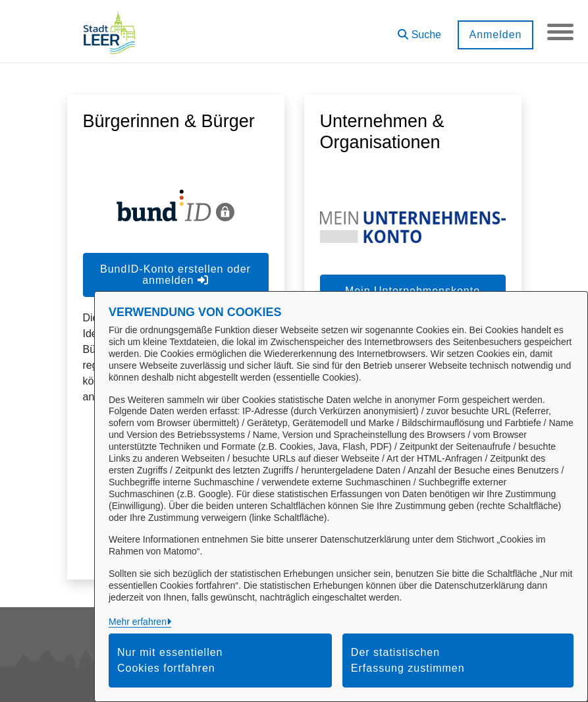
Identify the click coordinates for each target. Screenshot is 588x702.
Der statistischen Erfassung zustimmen (408, 660)
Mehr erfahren (138, 622)
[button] (419, 30)
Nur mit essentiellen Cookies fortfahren (170, 660)
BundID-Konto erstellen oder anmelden (175, 275)
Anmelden (495, 35)
